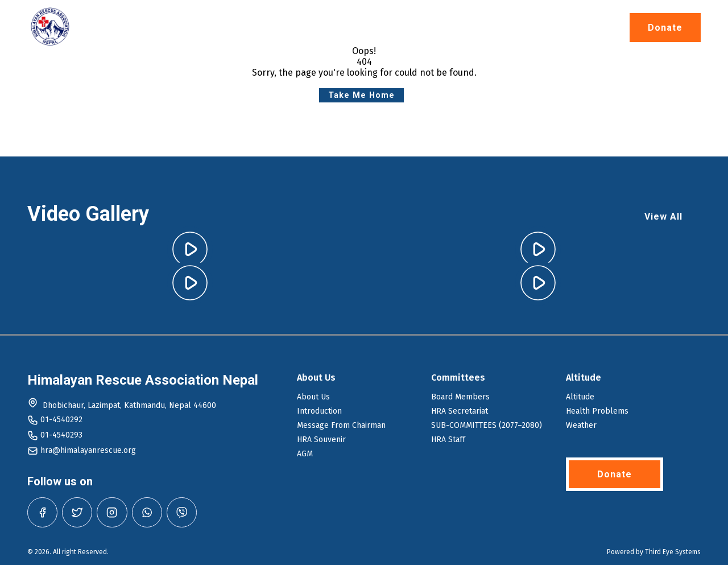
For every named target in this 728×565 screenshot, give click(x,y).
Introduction (319, 411)
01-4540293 (61, 435)
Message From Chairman (341, 425)
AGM (305, 454)
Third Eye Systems (673, 552)
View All (663, 216)
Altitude (360, 28)
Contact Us (560, 28)
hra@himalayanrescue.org (88, 450)
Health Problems (597, 411)
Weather (581, 425)
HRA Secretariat (460, 411)
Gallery (491, 28)
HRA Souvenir (321, 440)
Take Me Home (361, 95)
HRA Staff (448, 440)
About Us (289, 28)
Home (227, 28)
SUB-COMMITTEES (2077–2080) (487, 425)
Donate (665, 28)
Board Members (460, 397)
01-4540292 (61, 420)
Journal (427, 28)
